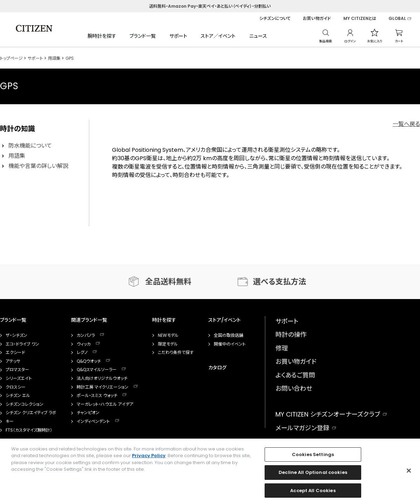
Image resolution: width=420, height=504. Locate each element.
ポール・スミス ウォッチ (97, 396)
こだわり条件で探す (176, 353)
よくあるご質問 (295, 375)
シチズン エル (18, 396)
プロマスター (17, 370)
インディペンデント (93, 421)
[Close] (409, 473)
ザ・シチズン (16, 335)
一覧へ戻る (406, 124)
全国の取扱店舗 (229, 335)
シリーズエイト (19, 378)
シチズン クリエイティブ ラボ (31, 413)
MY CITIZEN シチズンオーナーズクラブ (328, 414)
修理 (282, 348)
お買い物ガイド (317, 19)
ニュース (258, 36)
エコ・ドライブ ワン (22, 344)
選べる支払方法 (280, 282)
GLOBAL (397, 19)
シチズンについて (275, 19)
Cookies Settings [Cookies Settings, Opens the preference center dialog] (313, 457)
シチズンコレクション (24, 404)
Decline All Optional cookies (313, 475)
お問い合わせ (294, 388)
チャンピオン (88, 413)
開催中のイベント (230, 344)
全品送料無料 (168, 282)
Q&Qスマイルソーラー (97, 370)
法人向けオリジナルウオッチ (102, 378)
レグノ (82, 353)
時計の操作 (291, 335)
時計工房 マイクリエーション (103, 387)
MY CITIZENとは (360, 19)
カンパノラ (86, 335)
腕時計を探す (102, 36)
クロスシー (16, 387)
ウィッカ (84, 344)
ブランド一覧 (143, 36)
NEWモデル (168, 335)
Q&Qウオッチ (89, 361)
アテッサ (13, 361)
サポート (178, 36)
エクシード (15, 353)
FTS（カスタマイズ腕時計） (29, 430)
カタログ (217, 368)
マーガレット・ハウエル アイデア (105, 404)
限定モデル (168, 344)
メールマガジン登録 (302, 428)
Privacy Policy (149, 458)
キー (10, 421)
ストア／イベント (218, 36)
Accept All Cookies (313, 493)
